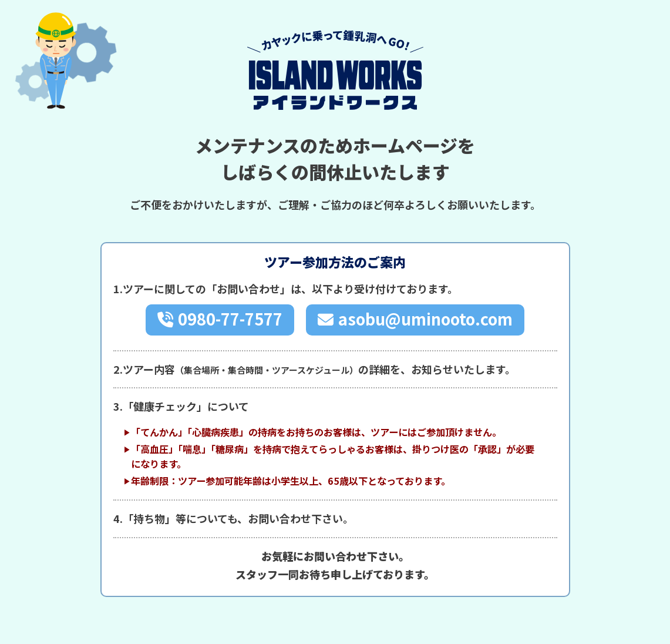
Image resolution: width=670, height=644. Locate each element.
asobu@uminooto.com (425, 319)
